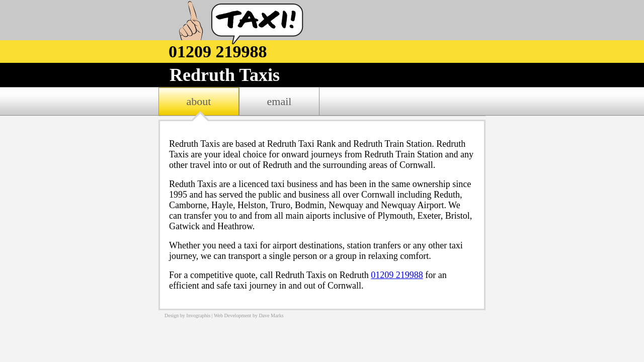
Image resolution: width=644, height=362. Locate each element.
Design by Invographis (187, 315)
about (199, 101)
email (279, 101)
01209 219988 (397, 275)
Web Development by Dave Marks (249, 315)
